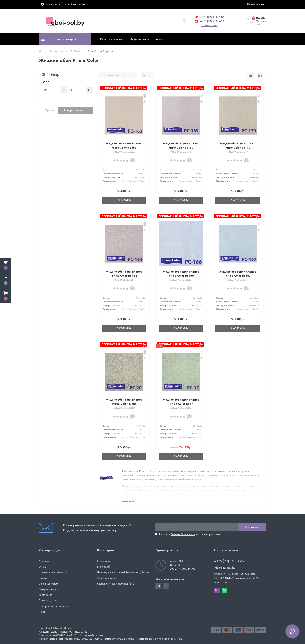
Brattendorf (103, 567)
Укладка (44, 578)
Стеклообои (104, 561)
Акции (159, 39)
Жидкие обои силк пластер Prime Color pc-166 (181, 274)
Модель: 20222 (124, 152)
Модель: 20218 (181, 152)
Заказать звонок (209, 25)
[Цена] (51, 90)
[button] (51, 4)
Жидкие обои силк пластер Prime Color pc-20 (124, 402)
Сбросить (50, 110)
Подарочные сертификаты (54, 606)
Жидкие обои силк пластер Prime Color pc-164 (124, 274)
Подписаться (252, 527)
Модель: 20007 (181, 408)
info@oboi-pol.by (225, 568)
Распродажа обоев (112, 39)
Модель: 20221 (124, 280)
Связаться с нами (49, 584)
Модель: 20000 (124, 408)
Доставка (44, 561)
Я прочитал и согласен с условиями (189, 534)
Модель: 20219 (238, 280)
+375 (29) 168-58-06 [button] (231, 561)
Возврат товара (48, 589)
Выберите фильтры (75, 110)
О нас (42, 567)
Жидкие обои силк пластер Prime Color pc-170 (238, 145)
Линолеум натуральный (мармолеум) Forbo (123, 572)
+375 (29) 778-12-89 (209, 21)
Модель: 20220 (181, 280)
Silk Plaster (75, 51)
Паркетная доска (107, 578)
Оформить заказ (261, 23)
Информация (140, 39)
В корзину (124, 200)
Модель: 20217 (238, 152)
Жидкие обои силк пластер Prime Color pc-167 (238, 274)
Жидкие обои (56, 51)
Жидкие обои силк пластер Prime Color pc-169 (181, 145)
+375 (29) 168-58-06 (209, 17)
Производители (48, 600)
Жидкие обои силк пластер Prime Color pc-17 (181, 402)
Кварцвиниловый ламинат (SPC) (116, 584)
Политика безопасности (183, 534)
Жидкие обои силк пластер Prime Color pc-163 (124, 145)
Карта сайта (45, 595)
